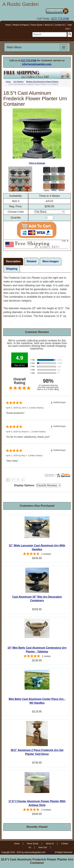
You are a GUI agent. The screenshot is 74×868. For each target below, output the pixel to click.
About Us (49, 25)
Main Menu (14, 47)
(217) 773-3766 (60, 19)
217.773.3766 (29, 60)
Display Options (24, 485)
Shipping (12, 269)
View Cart (43, 847)
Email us (50, 852)
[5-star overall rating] (37, 554)
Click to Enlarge (37, 136)
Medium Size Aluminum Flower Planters (42, 82)
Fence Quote (37, 25)
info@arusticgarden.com (37, 64)
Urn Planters (18, 82)
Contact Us (60, 25)
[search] (50, 34)
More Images (51, 261)
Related (32, 261)
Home (8, 25)
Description (13, 261)
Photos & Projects (21, 25)
